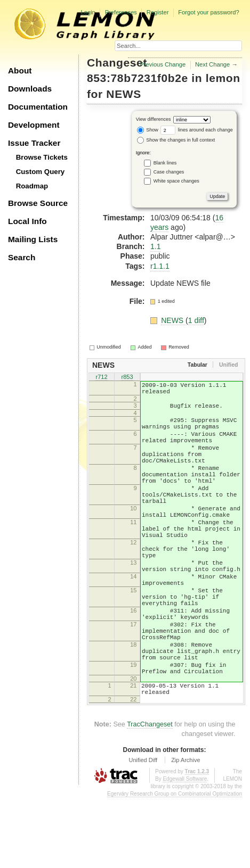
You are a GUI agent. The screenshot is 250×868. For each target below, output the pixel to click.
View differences (154, 120)
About (20, 71)
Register (158, 12)
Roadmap (32, 186)
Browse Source (38, 203)
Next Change (212, 64)
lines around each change (197, 130)
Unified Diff (143, 830)
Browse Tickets (42, 157)
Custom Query (41, 172)
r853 (127, 378)
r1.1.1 (160, 266)
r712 (101, 378)
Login (88, 12)
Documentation (38, 107)
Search (22, 257)
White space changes (176, 181)
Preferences (121, 12)
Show (148, 130)
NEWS (124, 94)
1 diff (196, 320)
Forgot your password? (208, 12)
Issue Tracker (34, 143)
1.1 (155, 246)
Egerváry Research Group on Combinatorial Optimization (175, 864)
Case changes (169, 172)
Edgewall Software (185, 849)
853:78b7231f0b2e (138, 78)
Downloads (30, 89)
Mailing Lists (33, 239)
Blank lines (165, 163)
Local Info (27, 221)
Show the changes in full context (176, 140)
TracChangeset (150, 795)
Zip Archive (186, 830)
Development (34, 125)
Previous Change (163, 64)
